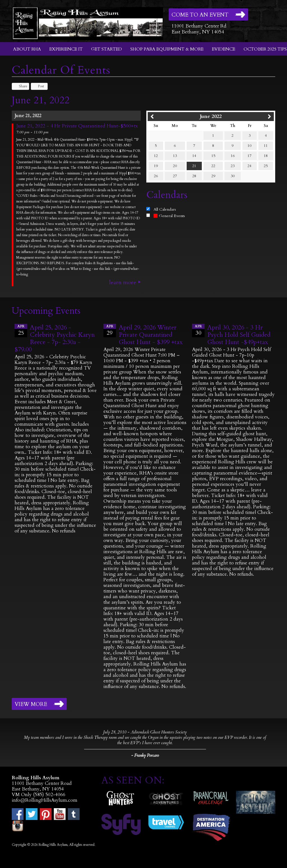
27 (175, 176)
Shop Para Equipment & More (167, 49)
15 (213, 156)
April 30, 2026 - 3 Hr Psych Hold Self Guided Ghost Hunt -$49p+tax (239, 335)
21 (194, 166)
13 (175, 156)
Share (20, 86)
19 (156, 166)
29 (213, 176)
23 (233, 166)
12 (156, 156)
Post (38, 86)
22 (213, 166)
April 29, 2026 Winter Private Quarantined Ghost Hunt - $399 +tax (151, 335)
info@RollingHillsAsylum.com (45, 800)
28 (194, 176)
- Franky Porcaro (145, 755)
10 (249, 146)
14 (194, 156)
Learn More (123, 283)
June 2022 (211, 116)
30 (233, 176)
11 (266, 146)
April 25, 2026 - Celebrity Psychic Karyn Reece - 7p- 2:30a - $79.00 (55, 338)
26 (156, 176)
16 (233, 156)
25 (266, 166)
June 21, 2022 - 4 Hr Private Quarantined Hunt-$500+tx (77, 126)
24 (249, 166)
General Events (169, 216)
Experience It (66, 49)
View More (31, 704)
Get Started (107, 49)
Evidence (224, 49)
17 (249, 156)
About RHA (27, 49)
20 (175, 166)
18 (266, 156)
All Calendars (165, 209)
